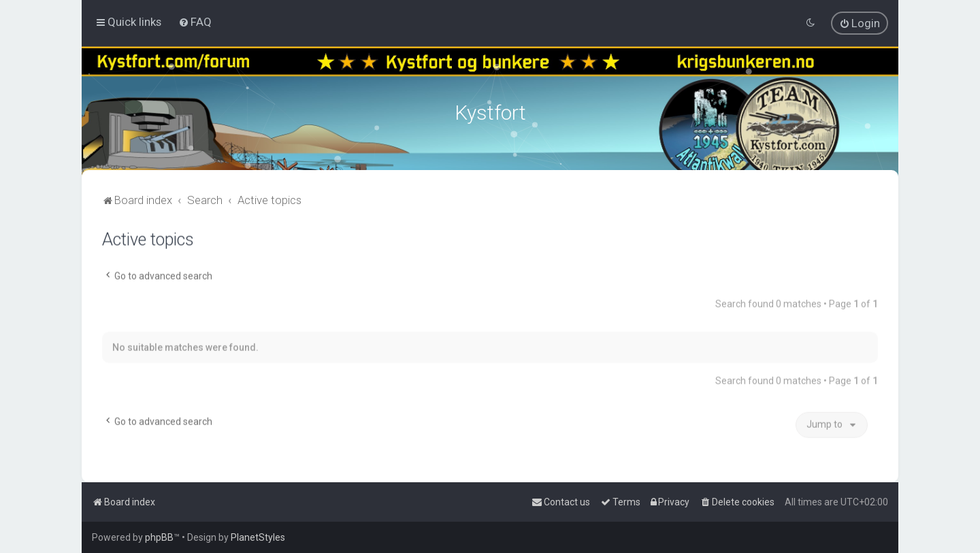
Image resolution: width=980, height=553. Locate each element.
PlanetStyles (258, 537)
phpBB (159, 537)
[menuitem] (195, 22)
